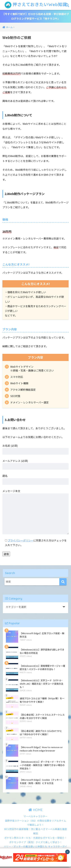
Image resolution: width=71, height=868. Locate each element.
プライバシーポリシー (21, 540)
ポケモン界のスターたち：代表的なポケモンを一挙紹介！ (36, 838)
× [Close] (67, 852)
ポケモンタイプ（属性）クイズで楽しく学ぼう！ (36, 842)
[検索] (63, 582)
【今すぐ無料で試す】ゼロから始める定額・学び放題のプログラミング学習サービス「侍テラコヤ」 (36, 16)
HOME (35, 810)
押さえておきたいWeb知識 (36, 5)
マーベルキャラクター (35, 816)
